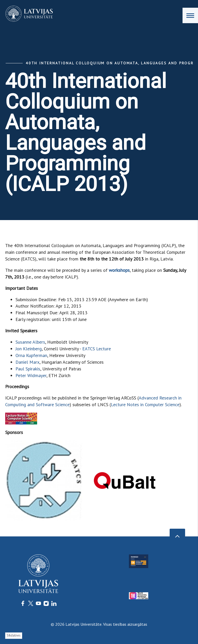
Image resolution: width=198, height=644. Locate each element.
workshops (119, 270)
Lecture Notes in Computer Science (145, 404)
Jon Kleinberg (29, 349)
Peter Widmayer (31, 375)
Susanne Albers (30, 342)
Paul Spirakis (28, 369)
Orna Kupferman (31, 355)
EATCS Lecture (97, 349)
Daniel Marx (27, 362)
